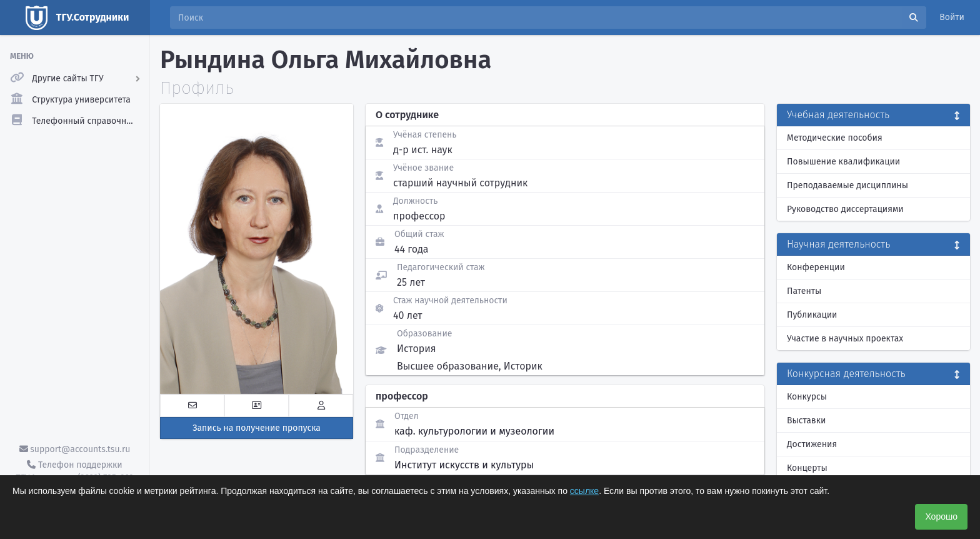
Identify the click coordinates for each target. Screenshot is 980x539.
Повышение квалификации (843, 162)
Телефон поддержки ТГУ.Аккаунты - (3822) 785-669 (74, 471)
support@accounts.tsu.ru (75, 449)
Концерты (807, 468)
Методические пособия (835, 138)
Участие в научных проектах (845, 339)
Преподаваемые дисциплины (847, 185)
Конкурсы (807, 397)
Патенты (804, 291)
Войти (952, 17)
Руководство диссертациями (845, 209)
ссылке (584, 491)
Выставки (806, 421)
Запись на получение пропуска (257, 428)
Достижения (812, 444)
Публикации (812, 315)
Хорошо (941, 516)
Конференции (816, 267)
